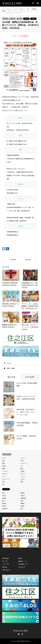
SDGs (4, 466)
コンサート (24, 463)
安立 (3, 493)
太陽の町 (5, 509)
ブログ (19, 19)
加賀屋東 (23, 498)
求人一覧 (5, 561)
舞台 (22, 469)
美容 (3, 463)
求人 (3, 484)
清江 (22, 509)
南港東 (33, 19)
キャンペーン (6, 479)
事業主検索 (5, 558)
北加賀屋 (26, 19)
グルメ (9, 363)
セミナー (23, 474)
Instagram (22, 634)
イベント (5, 19)
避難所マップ (22, 561)
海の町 (23, 506)
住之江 (4, 496)
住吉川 (23, 496)
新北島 (4, 503)
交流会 (23, 471)
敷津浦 (23, 493)
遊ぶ (3, 461)
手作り (23, 461)
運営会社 (5, 567)
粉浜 (3, 501)
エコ (22, 466)
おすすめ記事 (30, 377)
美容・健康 (11, 368)
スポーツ (12, 19)
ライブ (23, 458)
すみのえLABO (20, 631)
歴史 (22, 482)
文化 (3, 482)
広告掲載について (24, 564)
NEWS (20, 558)
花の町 (4, 506)
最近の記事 (11, 377)
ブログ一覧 (5, 564)
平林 (22, 501)
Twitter (19, 634)
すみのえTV (22, 567)
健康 (3, 469)
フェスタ (5, 471)
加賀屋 (4, 498)
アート (4, 476)
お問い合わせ (6, 570)
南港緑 (23, 503)
